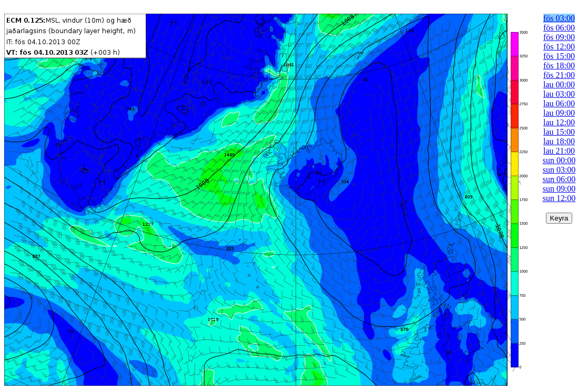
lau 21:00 (559, 151)
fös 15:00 (559, 56)
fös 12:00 (559, 47)
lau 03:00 (559, 94)
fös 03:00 (559, 18)
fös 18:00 (559, 66)
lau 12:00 (559, 122)
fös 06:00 (559, 28)
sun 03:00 (559, 170)
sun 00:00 (559, 160)
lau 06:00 (559, 103)
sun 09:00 (559, 189)
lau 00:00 (559, 84)
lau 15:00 (559, 132)
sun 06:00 (559, 179)
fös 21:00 (559, 75)
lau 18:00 (559, 141)
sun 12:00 (559, 198)
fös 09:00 (559, 37)
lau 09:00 (559, 113)
